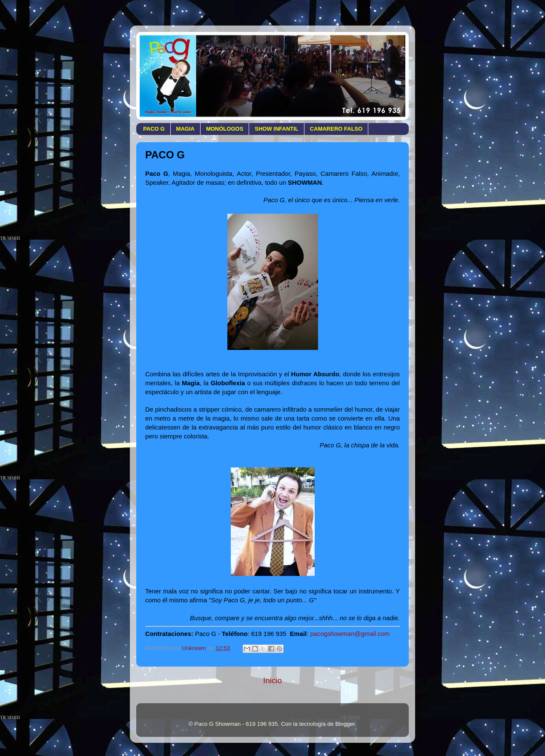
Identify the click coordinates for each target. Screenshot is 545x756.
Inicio (272, 680)
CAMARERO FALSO (336, 129)
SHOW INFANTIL (277, 129)
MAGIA (185, 129)
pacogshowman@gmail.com (350, 634)
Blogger (345, 724)
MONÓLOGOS (225, 129)
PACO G (154, 129)
